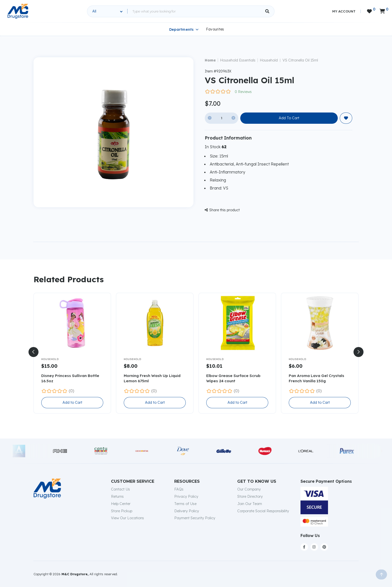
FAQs (179, 489)
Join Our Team (250, 504)
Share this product (222, 210)
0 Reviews (243, 92)
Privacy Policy (186, 496)
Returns (117, 496)
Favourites (215, 29)
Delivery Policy (187, 511)
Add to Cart (72, 402)
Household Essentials (238, 60)
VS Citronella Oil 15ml (300, 60)
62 (224, 147)
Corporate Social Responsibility (263, 511)
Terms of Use (185, 504)
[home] (18, 11)
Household (269, 60)
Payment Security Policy (195, 518)
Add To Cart (289, 118)
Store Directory (250, 496)
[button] (33, 352)
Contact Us (120, 489)
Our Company (249, 489)
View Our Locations (127, 518)
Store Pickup (122, 511)
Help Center (121, 504)
